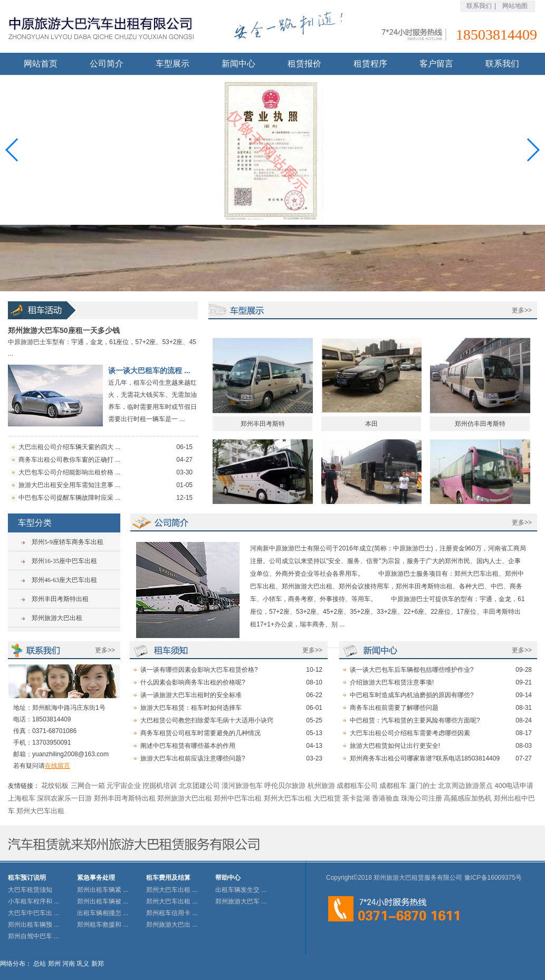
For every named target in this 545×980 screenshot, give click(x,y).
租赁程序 (370, 64)
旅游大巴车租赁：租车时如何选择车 (191, 708)
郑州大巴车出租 (288, 798)
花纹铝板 (55, 786)
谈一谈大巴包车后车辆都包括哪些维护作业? (412, 670)
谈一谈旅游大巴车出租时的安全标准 (191, 695)
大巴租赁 (327, 798)
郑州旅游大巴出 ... (172, 925)
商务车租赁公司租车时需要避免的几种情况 (200, 733)
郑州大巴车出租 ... (172, 890)
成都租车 (393, 786)
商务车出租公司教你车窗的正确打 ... (69, 460)
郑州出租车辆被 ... (103, 901)
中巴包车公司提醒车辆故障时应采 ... (69, 498)
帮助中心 (228, 878)
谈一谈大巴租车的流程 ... (149, 370)
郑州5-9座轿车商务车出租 (68, 542)
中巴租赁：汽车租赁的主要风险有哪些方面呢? (415, 720)
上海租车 (22, 798)
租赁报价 (304, 64)
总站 (40, 964)
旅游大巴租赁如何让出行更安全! (395, 746)
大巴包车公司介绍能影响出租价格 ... (69, 472)
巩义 (83, 964)
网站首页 (41, 64)
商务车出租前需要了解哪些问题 (394, 708)
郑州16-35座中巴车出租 (64, 561)
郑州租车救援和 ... (103, 925)
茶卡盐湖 (356, 798)
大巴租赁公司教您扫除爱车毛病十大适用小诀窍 (207, 720)
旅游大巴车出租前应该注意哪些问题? (193, 758)
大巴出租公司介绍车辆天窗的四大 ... (69, 447)
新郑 (98, 964)
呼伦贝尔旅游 (285, 786)
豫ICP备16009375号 (493, 878)
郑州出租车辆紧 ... (103, 890)
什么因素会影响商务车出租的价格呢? (193, 682)
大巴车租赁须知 (30, 890)
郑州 (54, 964)
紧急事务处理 (96, 878)
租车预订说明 (27, 878)
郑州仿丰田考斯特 (480, 428)
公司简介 (107, 64)
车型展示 (173, 64)
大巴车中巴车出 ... (34, 913)
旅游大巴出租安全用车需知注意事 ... (69, 485)
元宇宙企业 (124, 786)
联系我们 (479, 6)
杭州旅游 (321, 786)
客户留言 (436, 64)
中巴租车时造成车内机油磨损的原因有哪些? (412, 695)
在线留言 (58, 766)
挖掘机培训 (160, 786)
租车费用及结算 (168, 878)
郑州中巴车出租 (238, 798)
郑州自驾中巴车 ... (34, 936)
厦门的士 (423, 786)
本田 (371, 428)
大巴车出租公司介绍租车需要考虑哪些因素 (410, 733)
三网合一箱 (88, 786)
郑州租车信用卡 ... (172, 913)
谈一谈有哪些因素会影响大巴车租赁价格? (199, 670)
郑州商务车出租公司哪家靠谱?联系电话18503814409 (425, 758)
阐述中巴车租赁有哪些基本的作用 (188, 746)
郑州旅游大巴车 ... (241, 901)
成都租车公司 (357, 786)
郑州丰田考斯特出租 (60, 599)
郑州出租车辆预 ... (34, 925)
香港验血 (386, 798)
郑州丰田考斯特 (263, 428)
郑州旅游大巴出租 (57, 618)
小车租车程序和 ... (34, 901)
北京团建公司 (199, 786)
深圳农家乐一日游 (64, 798)
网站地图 (515, 6)
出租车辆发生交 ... (241, 890)
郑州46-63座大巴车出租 (64, 580)
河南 (69, 964)
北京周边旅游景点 (465, 786)
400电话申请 (514, 786)
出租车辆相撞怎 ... (103, 913)
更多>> (522, 310)
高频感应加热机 (468, 798)
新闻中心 (238, 64)
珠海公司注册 (422, 798)
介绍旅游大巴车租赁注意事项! (392, 682)
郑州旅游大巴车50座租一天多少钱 (64, 330)
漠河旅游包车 (242, 786)
